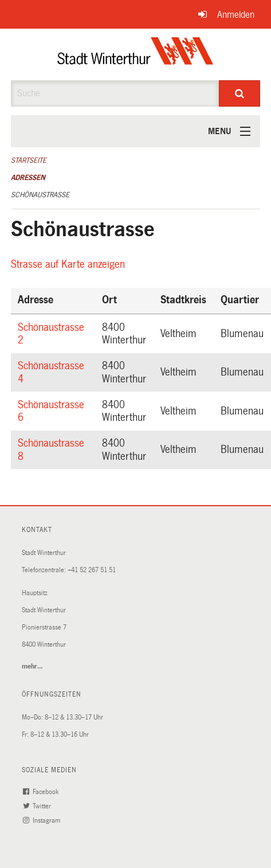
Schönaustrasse (40, 195)
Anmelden (236, 15)
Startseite (29, 161)
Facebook (42, 792)
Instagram (43, 821)
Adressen (28, 178)
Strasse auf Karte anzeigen (70, 264)
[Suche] (240, 93)
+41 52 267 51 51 (92, 570)
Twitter (38, 806)
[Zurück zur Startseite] (135, 54)
